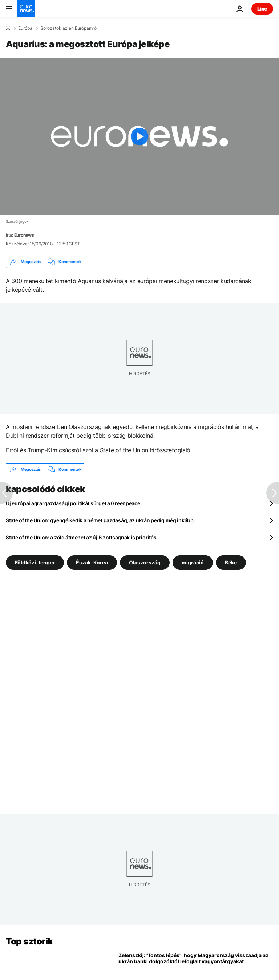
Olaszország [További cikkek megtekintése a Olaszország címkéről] (145, 562)
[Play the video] (139, 136)
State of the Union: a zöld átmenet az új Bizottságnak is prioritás (81, 537)
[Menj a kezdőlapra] (26, 9)
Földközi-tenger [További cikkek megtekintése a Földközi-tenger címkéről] (35, 562)
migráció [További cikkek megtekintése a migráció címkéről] (193, 562)
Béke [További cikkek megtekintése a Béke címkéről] (231, 562)
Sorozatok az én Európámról (69, 28)
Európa (25, 28)
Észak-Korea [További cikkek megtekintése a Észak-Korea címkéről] (92, 562)
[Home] (8, 28)
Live (262, 9)
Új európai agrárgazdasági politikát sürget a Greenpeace (73, 503)
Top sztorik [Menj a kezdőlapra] (29, 941)
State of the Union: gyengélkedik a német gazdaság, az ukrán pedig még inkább (100, 520)
